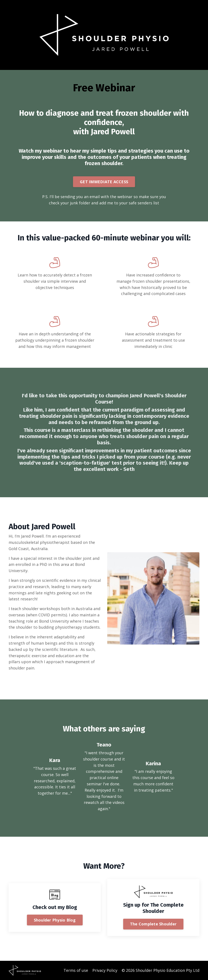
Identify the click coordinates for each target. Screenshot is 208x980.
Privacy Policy (105, 970)
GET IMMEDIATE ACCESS (104, 182)
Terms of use (76, 970)
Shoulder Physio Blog (55, 920)
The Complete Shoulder (153, 924)
